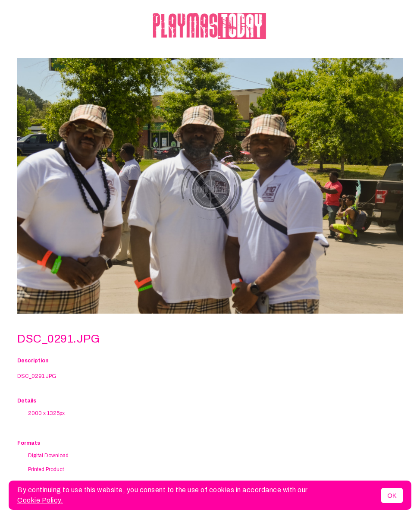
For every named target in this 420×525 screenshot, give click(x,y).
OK (392, 495)
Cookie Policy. (40, 500)
